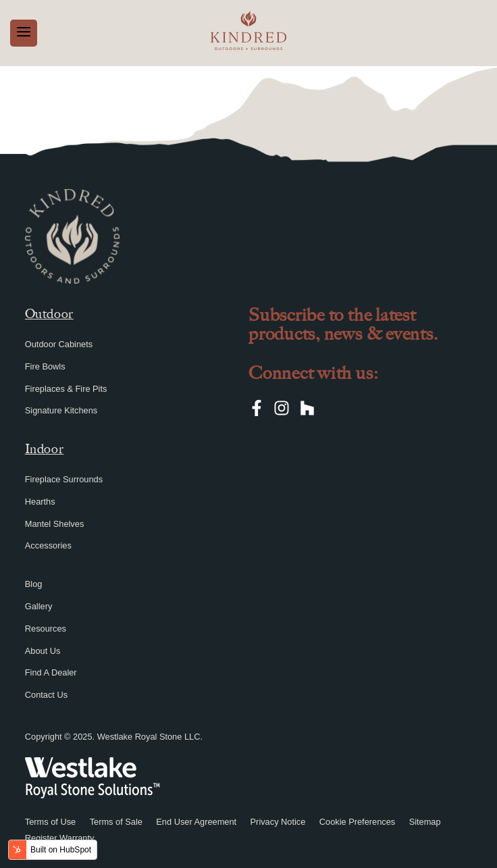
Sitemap (425, 822)
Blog (34, 584)
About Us (43, 651)
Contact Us (46, 695)
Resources (46, 629)
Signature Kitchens (61, 410)
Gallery (39, 606)
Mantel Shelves (55, 524)
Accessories (48, 545)
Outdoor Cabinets (59, 344)
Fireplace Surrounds (64, 479)
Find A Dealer (51, 672)
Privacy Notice (278, 822)
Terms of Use (50, 822)
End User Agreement (196, 822)
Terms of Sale (116, 822)
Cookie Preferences (357, 822)
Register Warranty (60, 838)
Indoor (44, 449)
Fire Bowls (45, 366)
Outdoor (49, 314)
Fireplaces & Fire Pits (66, 389)
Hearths (40, 502)
